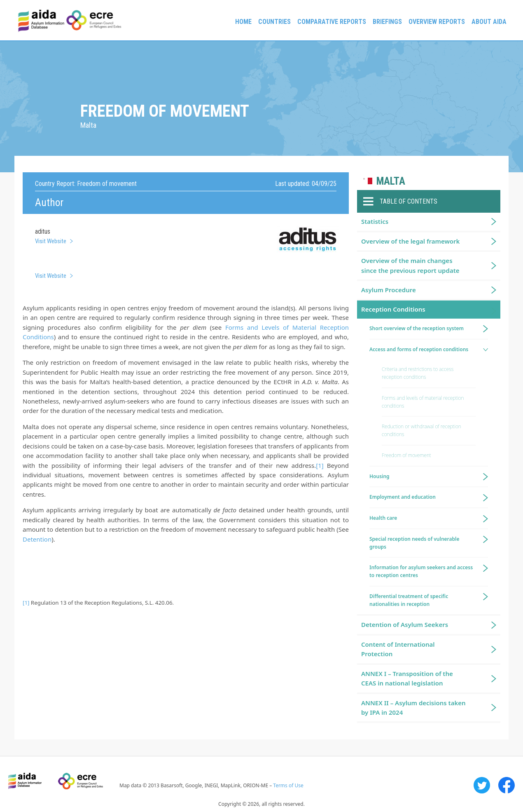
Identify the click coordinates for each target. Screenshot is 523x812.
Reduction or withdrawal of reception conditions (421, 430)
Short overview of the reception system (417, 328)
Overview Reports (437, 22)
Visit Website (51, 241)
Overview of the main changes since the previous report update (410, 265)
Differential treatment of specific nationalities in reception (409, 600)
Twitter (482, 785)
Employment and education (403, 497)
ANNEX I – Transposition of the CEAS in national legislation (407, 678)
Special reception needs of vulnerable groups (414, 543)
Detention (37, 539)
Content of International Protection (398, 649)
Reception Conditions (393, 309)
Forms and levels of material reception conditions (423, 402)
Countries (274, 22)
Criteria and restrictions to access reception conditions (418, 373)
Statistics (375, 221)
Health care (383, 518)
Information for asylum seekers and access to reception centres (421, 571)
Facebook (507, 785)
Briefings (387, 22)
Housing (379, 476)
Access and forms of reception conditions (419, 349)
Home (243, 22)
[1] (320, 465)
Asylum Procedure (389, 290)
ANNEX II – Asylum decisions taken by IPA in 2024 (413, 708)
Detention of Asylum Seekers (405, 624)
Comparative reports (332, 22)
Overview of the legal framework (410, 241)
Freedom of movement (406, 455)
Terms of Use (288, 785)
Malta (391, 181)
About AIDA (489, 22)
